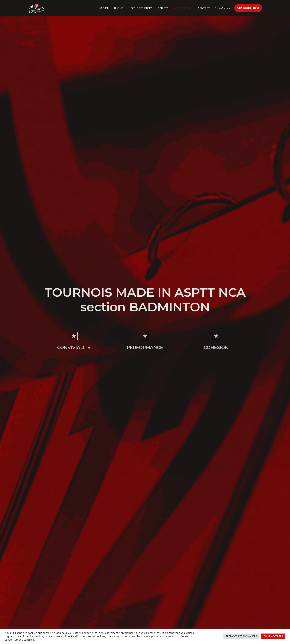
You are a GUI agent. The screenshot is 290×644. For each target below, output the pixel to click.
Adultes (163, 8)
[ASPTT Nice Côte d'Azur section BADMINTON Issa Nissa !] (36, 8)
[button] (125, 8)
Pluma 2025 (222, 8)
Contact (204, 8)
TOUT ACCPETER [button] (273, 636)
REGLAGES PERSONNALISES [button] (241, 636)
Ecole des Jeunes (142, 8)
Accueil (104, 8)
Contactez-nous (248, 8)
